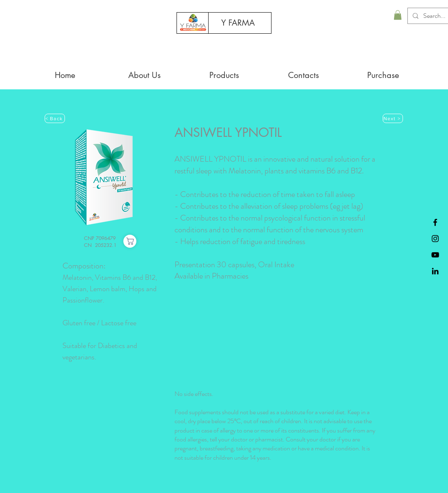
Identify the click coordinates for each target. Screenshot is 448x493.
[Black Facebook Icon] (435, 222)
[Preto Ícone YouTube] (435, 255)
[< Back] (55, 118)
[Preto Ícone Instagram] (435, 239)
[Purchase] (130, 241)
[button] (398, 15)
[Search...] (435, 16)
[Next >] (393, 118)
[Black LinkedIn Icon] (435, 271)
